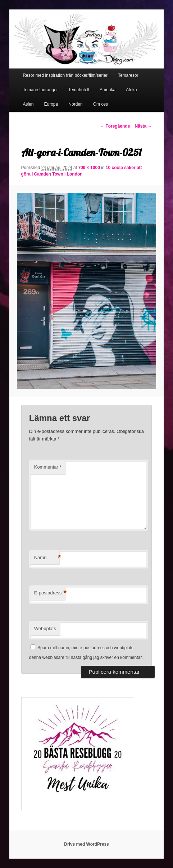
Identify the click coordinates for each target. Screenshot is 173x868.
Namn (47, 558)
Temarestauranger (40, 90)
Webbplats (45, 628)
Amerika (108, 90)
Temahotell (79, 90)
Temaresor (128, 75)
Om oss (101, 104)
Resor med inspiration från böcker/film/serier (65, 75)
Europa (51, 104)
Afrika (131, 90)
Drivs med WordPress (86, 844)
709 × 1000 (89, 168)
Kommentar (48, 467)
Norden (75, 104)
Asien (28, 104)
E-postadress (50, 593)
